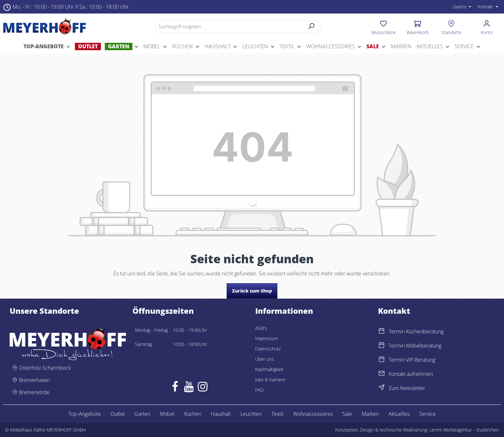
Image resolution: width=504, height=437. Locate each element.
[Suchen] (312, 27)
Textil (277, 414)
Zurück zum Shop (252, 291)
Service (428, 414)
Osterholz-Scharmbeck (45, 368)
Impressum (267, 338)
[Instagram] (203, 388)
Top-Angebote (85, 414)
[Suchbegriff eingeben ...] (229, 27)
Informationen (284, 311)
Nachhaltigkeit (269, 369)
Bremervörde (34, 392)
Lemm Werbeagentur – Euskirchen (464, 430)
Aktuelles (399, 414)
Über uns (265, 359)
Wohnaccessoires (313, 414)
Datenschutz (268, 349)
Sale (347, 414)
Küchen (193, 414)
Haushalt (221, 414)
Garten (142, 414)
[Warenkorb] (418, 26)
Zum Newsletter (407, 388)
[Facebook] (175, 388)
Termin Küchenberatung (416, 331)
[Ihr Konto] (487, 26)
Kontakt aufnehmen (411, 374)
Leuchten (251, 414)
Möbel (167, 414)
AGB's (261, 328)
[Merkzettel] (383, 26)
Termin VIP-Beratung (412, 360)
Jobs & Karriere (270, 380)
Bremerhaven (34, 380)
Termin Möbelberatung (415, 346)
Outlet (118, 414)
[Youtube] (189, 388)
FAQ (259, 390)
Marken (370, 414)
